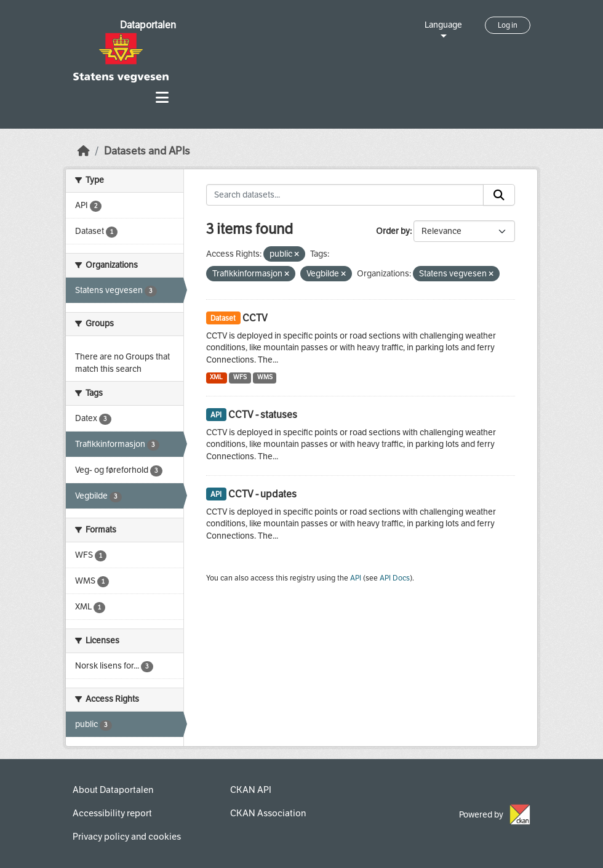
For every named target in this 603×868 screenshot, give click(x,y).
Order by (393, 231)
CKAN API (251, 790)
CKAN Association (268, 813)
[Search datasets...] (345, 195)
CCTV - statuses (263, 415)
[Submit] (499, 195)
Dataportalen (148, 25)
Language (443, 25)
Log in (508, 25)
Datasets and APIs (147, 151)
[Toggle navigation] (162, 98)
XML (216, 377)
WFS (240, 377)
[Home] (84, 151)
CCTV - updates (262, 494)
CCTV (255, 318)
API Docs (395, 578)
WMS (265, 377)
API (356, 578)
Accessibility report (112, 813)
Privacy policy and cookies (127, 837)
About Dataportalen (113, 790)
